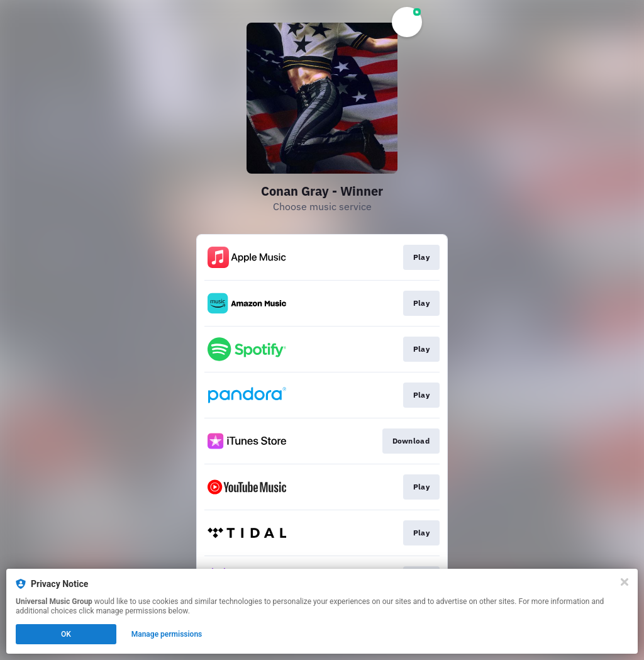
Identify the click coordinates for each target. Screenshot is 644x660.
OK (66, 634)
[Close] (625, 582)
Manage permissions (167, 634)
